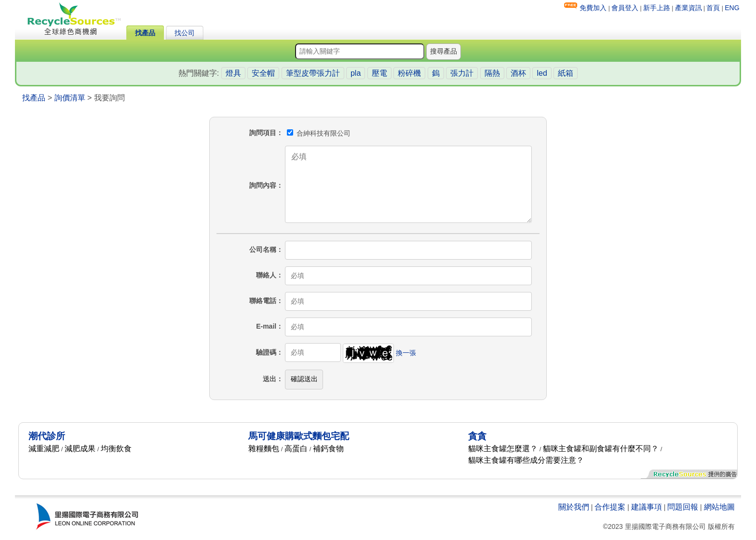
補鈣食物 (328, 449)
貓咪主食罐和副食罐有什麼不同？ (601, 449)
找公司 (185, 33)
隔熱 (492, 73)
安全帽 (263, 73)
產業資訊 (688, 8)
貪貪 (477, 436)
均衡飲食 (116, 449)
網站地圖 (719, 507)
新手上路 (657, 8)
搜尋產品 (444, 51)
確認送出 (304, 379)
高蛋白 (296, 449)
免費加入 (593, 8)
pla (356, 73)
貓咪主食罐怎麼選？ (503, 449)
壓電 (379, 73)
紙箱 (566, 73)
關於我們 (574, 507)
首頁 (713, 8)
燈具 (233, 73)
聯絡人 (266, 275)
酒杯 (518, 73)
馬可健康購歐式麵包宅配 (299, 436)
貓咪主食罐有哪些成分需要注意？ (526, 460)
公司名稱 (263, 249)
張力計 (462, 73)
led (542, 73)
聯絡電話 (263, 301)
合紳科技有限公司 (319, 133)
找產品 (145, 33)
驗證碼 (266, 352)
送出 (270, 379)
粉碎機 (409, 73)
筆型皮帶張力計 (313, 73)
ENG (732, 8)
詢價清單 (70, 98)
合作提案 (610, 507)
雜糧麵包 (264, 449)
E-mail (266, 326)
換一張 (406, 352)
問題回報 (683, 507)
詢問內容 (263, 185)
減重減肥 (44, 449)
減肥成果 (80, 449)
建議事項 (647, 507)
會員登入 (625, 8)
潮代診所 (47, 436)
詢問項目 (263, 133)
